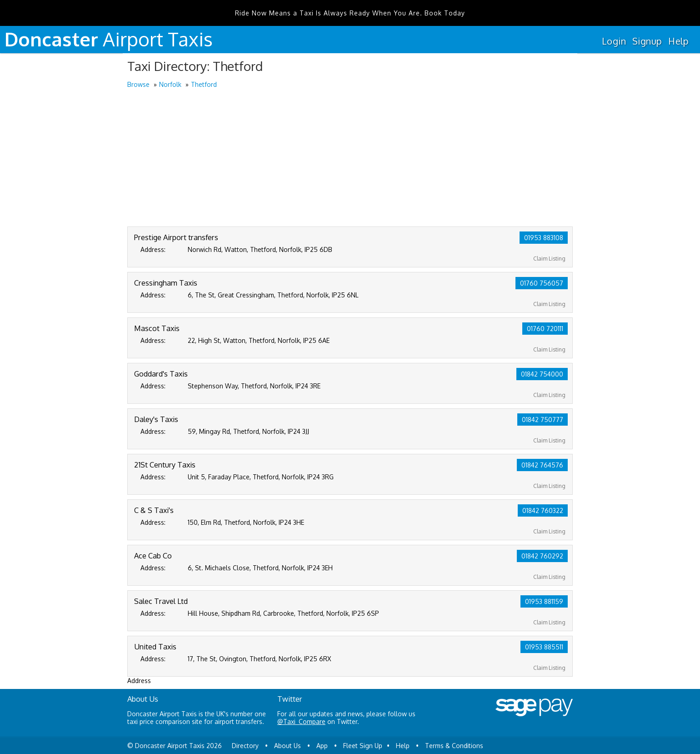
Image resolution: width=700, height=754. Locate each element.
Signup (647, 41)
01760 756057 (542, 283)
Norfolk (170, 84)
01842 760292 (542, 556)
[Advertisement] (350, 158)
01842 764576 (542, 465)
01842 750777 (542, 420)
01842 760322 (543, 510)
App (322, 746)
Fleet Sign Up (363, 746)
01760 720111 (545, 329)
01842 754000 (542, 374)
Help (678, 41)
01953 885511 (544, 647)
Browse (138, 84)
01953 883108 (544, 238)
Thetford (204, 84)
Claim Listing (549, 259)
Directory (245, 746)
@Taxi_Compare (301, 721)
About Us (287, 746)
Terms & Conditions (454, 746)
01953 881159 (544, 601)
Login (614, 41)
